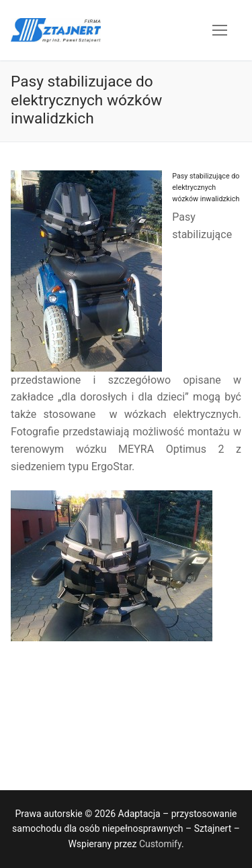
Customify (160, 844)
